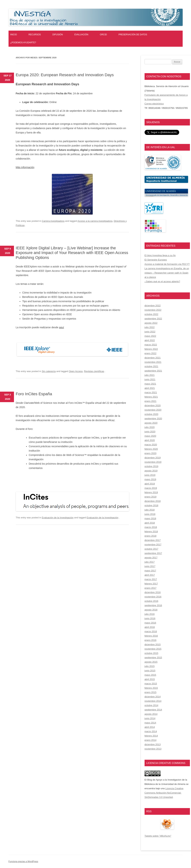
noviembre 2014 (153, 701)
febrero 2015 (151, 688)
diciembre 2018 (153, 501)
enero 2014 (151, 740)
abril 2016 (150, 627)
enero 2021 (151, 401)
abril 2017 (150, 575)
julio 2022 (150, 327)
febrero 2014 (151, 736)
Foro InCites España (34, 394)
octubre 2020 (151, 414)
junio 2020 (150, 432)
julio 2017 (150, 562)
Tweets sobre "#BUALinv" (158, 836)
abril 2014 (150, 727)
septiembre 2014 (153, 710)
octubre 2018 (151, 505)
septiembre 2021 (153, 371)
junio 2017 (150, 566)
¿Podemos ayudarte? (23, 43)
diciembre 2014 (153, 697)
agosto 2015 (151, 662)
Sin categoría (49, 371)
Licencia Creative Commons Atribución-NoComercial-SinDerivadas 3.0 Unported (164, 793)
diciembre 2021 (153, 358)
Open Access (76, 371)
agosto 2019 (151, 471)
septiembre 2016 (153, 605)
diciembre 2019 (153, 458)
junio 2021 (150, 379)
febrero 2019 (151, 492)
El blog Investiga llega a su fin (160, 255)
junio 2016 (150, 618)
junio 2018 (150, 514)
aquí (61, 327)
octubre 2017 (151, 549)
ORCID (103, 35)
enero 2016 (151, 640)
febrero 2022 (151, 349)
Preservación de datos (133, 35)
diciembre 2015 (153, 644)
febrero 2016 (151, 636)
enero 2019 (151, 497)
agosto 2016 (151, 610)
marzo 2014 (151, 731)
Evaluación (81, 35)
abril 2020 (150, 440)
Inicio (14, 35)
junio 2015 (150, 671)
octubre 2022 (151, 314)
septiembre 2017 (153, 553)
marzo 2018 (151, 527)
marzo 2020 (151, 445)
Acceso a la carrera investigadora (95, 221)
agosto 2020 (151, 423)
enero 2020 (151, 453)
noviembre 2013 (153, 749)
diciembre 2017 (153, 540)
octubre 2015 (151, 653)
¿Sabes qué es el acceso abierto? (162, 281)
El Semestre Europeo (156, 260)
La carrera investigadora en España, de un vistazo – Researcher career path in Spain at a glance (167, 273)
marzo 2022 (151, 345)
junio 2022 (150, 332)
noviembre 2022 (153, 310)
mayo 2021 (150, 384)
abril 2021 (150, 388)
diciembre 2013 (153, 744)
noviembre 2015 (153, 649)
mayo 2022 (150, 336)
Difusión (58, 35)
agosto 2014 (151, 714)
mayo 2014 (150, 723)
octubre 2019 (151, 466)
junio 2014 (150, 718)
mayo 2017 (150, 571)
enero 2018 (151, 536)
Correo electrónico (154, 104)
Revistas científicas (94, 371)
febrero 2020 (151, 449)
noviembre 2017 (153, 545)
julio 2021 (150, 375)
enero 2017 (151, 588)
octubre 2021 (151, 366)
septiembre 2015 (153, 658)
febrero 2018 (151, 532)
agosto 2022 (151, 323)
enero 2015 (151, 692)
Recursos (35, 35)
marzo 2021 (151, 392)
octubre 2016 (151, 601)
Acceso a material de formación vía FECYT (167, 264)
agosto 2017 (151, 558)
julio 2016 (150, 614)
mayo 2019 (150, 479)
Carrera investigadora (53, 221)
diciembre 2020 (153, 405)
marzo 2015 (151, 684)
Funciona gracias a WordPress (23, 861)
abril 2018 (150, 523)
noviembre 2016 (153, 597)
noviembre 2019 (153, 462)
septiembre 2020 (153, 419)
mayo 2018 (150, 518)
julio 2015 (150, 666)
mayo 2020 (150, 436)
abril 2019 (150, 484)
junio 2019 (150, 475)
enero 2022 (151, 353)
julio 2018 (150, 510)
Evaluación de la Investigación (58, 518)
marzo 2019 (151, 488)
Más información (25, 167)
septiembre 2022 (153, 319)
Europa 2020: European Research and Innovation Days (65, 75)
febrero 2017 (151, 584)
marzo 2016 (151, 631)
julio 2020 (150, 427)
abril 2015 (150, 679)
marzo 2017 (151, 579)
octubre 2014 (151, 705)
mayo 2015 (150, 675)
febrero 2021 (151, 397)
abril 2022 (150, 340)
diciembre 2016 (153, 592)
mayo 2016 (150, 623)
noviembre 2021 (153, 362)
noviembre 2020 (153, 410)
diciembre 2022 (153, 306)
